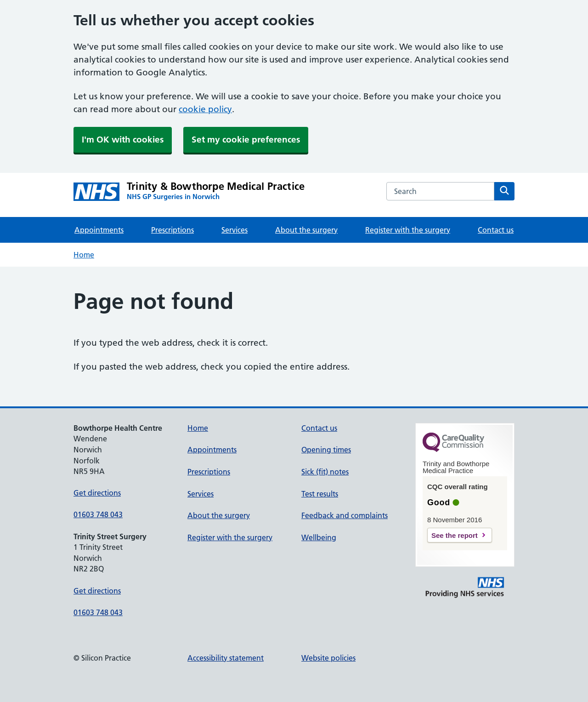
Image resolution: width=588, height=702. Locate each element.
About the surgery (306, 230)
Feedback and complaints (345, 515)
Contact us (496, 230)
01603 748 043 (98, 514)
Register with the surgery (408, 230)
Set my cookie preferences (246, 140)
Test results (320, 494)
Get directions (97, 493)
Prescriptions (172, 230)
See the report (455, 535)
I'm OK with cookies (123, 140)
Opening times (326, 450)
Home (84, 255)
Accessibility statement (226, 658)
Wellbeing (319, 537)
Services (235, 230)
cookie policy (205, 109)
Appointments (99, 230)
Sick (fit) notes (325, 472)
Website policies (328, 658)
